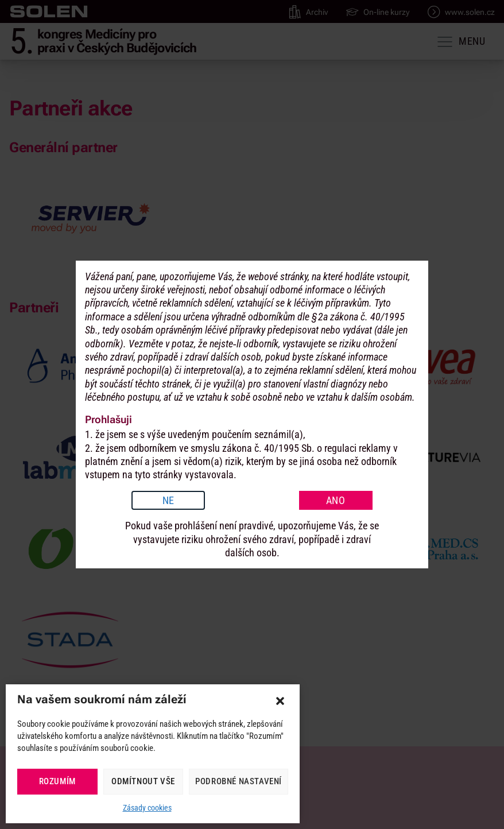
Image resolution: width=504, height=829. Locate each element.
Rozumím (57, 781)
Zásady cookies (147, 808)
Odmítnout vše (143, 781)
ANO (336, 500)
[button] (280, 701)
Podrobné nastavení (239, 781)
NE (168, 500)
